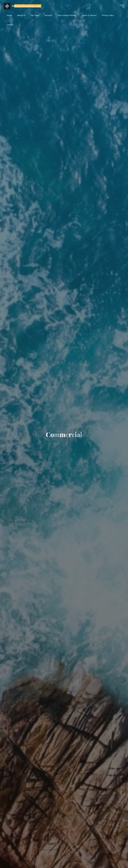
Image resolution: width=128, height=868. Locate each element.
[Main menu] (122, 6)
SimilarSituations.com (26, 6)
